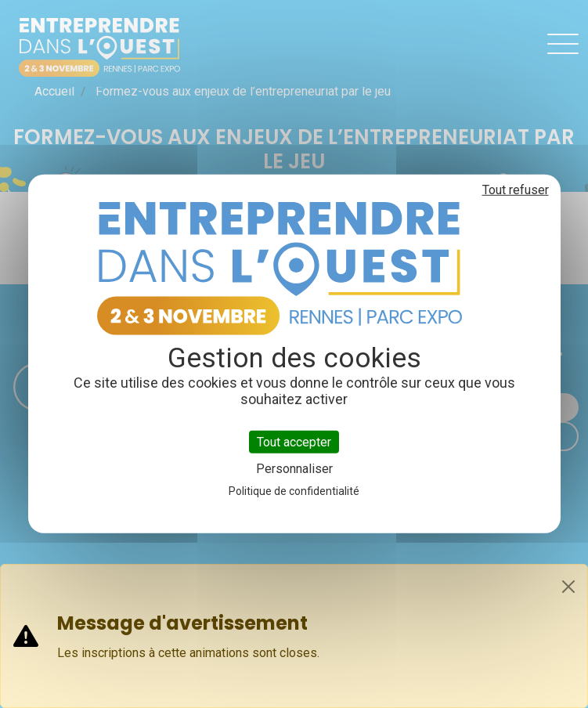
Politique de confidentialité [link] (294, 491)
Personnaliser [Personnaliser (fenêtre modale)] (294, 469)
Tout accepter (294, 442)
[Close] (568, 587)
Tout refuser (516, 190)
